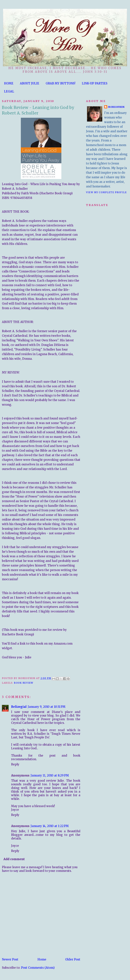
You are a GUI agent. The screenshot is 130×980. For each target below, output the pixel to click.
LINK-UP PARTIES (95, 83)
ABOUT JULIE (30, 83)
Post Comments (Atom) (38, 968)
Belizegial (19, 707)
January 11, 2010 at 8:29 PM (50, 775)
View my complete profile (106, 192)
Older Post (73, 959)
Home (42, 959)
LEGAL (9, 91)
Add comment (14, 859)
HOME (9, 83)
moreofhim (116, 107)
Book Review (24, 683)
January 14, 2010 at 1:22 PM (50, 826)
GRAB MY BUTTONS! (61, 83)
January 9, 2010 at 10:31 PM (47, 707)
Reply (15, 764)
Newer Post (10, 959)
